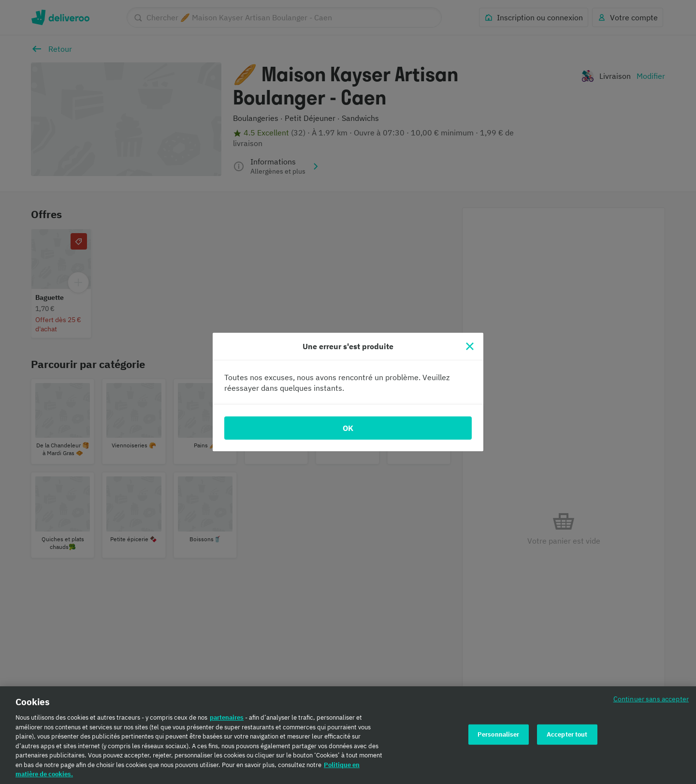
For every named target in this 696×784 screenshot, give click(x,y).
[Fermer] (470, 346)
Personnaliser (499, 735)
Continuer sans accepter (651, 699)
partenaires (227, 718)
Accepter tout (567, 735)
